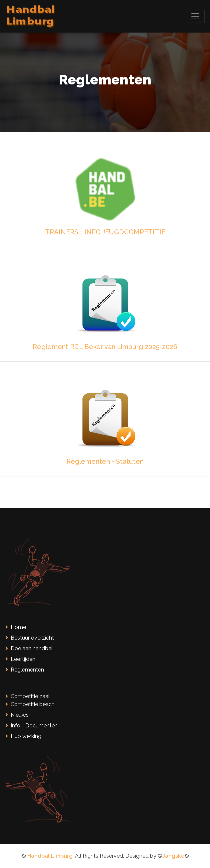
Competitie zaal (27, 696)
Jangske (173, 856)
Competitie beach (30, 704)
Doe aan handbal (29, 648)
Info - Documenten (31, 726)
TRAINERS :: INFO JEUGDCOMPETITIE (105, 232)
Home (16, 627)
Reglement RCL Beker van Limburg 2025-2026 (105, 347)
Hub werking (23, 736)
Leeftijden (20, 659)
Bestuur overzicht (30, 638)
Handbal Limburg (50, 856)
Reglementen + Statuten (105, 461)
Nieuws (17, 715)
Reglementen (25, 670)
